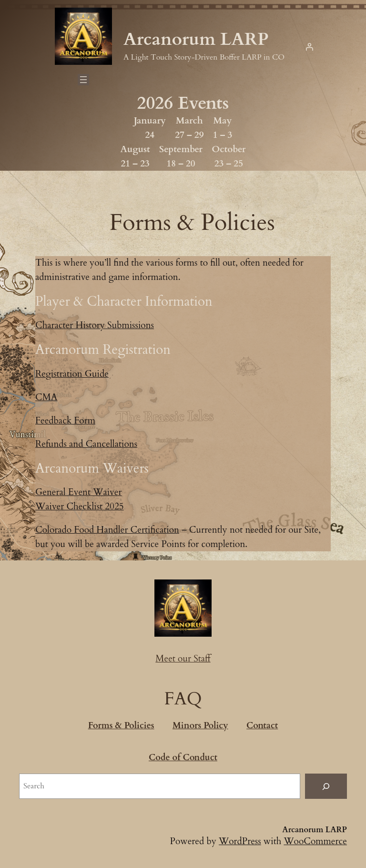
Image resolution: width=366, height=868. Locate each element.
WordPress (240, 841)
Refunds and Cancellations (86, 444)
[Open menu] (83, 80)
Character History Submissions (95, 325)
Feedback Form (65, 421)
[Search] (326, 786)
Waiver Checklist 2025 (80, 506)
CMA (46, 397)
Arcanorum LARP (196, 39)
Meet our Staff (183, 659)
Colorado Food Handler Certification (107, 530)
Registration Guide (72, 374)
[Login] (309, 47)
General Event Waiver (79, 492)
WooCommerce (315, 841)
